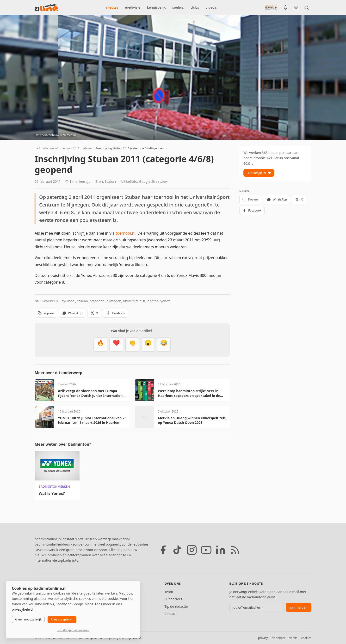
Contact (170, 614)
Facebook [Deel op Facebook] (116, 313)
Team (169, 592)
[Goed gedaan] (132, 345)
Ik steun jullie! (259, 173)
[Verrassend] (148, 345)
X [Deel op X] (94, 313)
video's (211, 7)
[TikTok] (177, 550)
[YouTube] (206, 550)
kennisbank (156, 7)
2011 (76, 148)
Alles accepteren (62, 619)
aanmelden (299, 607)
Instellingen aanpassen (73, 630)
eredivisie (133, 7)
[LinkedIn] (221, 550)
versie (293, 638)
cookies (306, 638)
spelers (178, 7)
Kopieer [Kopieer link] (46, 313)
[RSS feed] (235, 550)
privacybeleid (22, 609)
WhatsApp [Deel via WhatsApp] (72, 313)
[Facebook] (163, 550)
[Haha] (164, 345)
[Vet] (100, 345)
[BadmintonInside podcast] (285, 8)
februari (88, 148)
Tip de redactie (176, 606)
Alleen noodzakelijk (28, 619)
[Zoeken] (307, 8)
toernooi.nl (126, 233)
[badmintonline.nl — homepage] (46, 8)
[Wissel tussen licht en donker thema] (296, 8)
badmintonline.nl (46, 148)
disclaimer (278, 638)
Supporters (173, 599)
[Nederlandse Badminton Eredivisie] (271, 7)
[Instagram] (192, 550)
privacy (263, 638)
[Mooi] (116, 345)
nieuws (112, 7)
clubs (195, 7)
